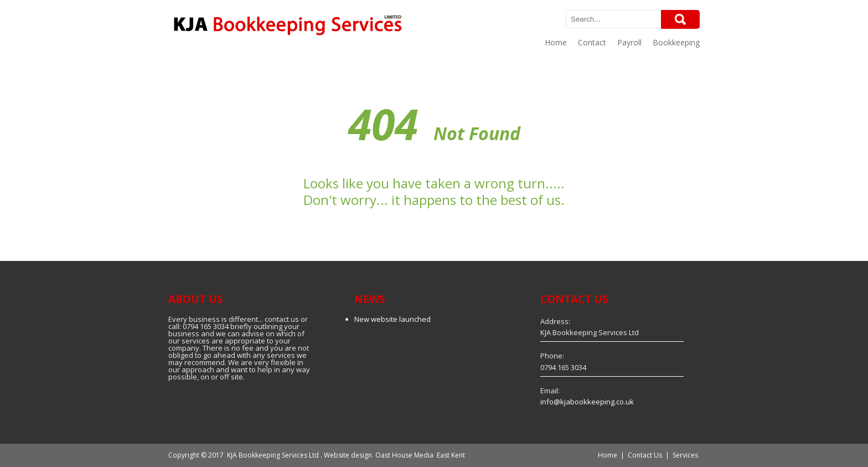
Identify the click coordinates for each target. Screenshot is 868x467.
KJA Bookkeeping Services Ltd (273, 455)
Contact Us (645, 455)
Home (556, 42)
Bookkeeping (676, 42)
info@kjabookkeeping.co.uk (587, 402)
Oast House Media (404, 455)
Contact (592, 42)
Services (685, 455)
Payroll (629, 42)
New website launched (392, 319)
